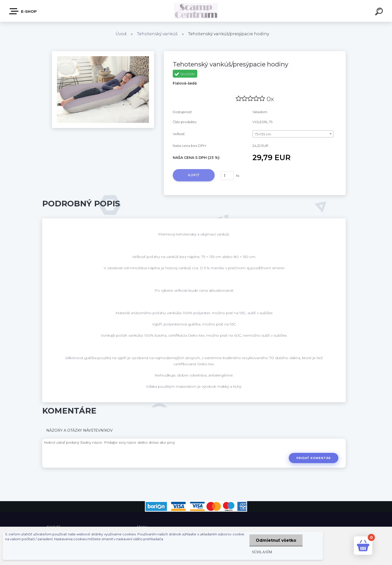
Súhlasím (262, 552)
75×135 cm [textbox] (263, 134)
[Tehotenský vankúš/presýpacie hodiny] (103, 53)
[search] (380, 12)
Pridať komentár (314, 458)
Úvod (121, 34)
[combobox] (293, 134)
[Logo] (196, 11)
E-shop (23, 11)
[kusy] (227, 176)
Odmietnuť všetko (276, 540)
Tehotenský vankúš (157, 34)
